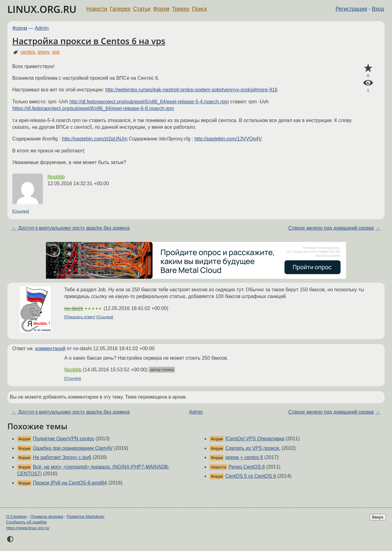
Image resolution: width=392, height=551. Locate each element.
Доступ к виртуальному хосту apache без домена (74, 228)
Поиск (200, 9)
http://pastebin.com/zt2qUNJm (95, 139)
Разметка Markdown (86, 517)
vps (56, 52)
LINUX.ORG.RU (42, 9)
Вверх (378, 517)
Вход (378, 9)
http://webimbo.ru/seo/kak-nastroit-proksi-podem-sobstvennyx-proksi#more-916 (191, 90)
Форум (161, 9)
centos (28, 52)
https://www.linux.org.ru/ (28, 528)
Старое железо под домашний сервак (331, 228)
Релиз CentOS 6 (247, 467)
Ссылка (21, 211)
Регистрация (351, 9)
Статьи (142, 9)
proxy (43, 52)
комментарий (50, 348)
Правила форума (47, 517)
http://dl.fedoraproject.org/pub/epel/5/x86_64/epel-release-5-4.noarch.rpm (149, 102)
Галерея (120, 9)
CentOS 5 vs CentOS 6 (251, 476)
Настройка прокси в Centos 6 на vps (89, 41)
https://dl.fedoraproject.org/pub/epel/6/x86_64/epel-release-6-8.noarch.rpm (93, 108)
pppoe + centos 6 (244, 457)
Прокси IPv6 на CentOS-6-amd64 (70, 483)
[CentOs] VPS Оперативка (255, 439)
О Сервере (17, 517)
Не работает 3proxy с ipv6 (62, 457)
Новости (97, 9)
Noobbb (56, 177)
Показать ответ (80, 317)
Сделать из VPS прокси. (253, 448)
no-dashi (74, 308)
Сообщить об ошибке (26, 522)
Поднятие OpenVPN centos (63, 439)
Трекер (181, 9)
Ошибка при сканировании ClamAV (73, 448)
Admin (42, 28)
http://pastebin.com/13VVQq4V (228, 139)
